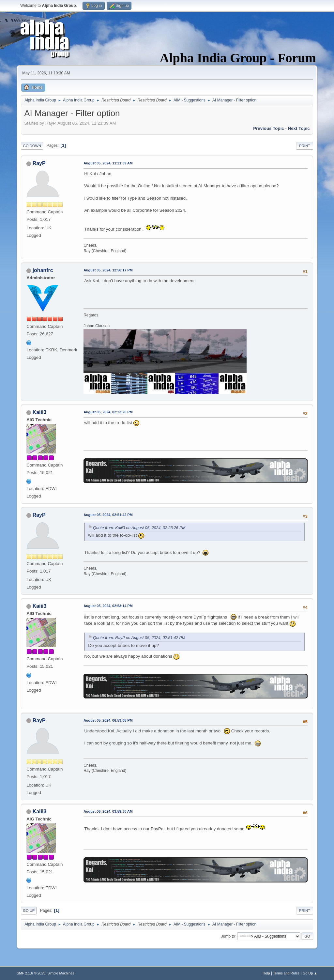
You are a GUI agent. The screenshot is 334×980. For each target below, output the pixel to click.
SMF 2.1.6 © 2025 (31, 973)
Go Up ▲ (310, 973)
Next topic (299, 128)
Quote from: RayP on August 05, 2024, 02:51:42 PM (139, 638)
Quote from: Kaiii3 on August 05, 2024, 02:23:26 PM (139, 528)
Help (266, 973)
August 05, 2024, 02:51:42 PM (108, 515)
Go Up (29, 911)
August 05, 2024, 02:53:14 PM (108, 606)
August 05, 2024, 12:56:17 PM (108, 270)
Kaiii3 (40, 412)
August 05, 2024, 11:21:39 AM (108, 163)
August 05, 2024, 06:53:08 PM (108, 720)
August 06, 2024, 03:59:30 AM (108, 811)
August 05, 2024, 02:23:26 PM (108, 412)
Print (305, 146)
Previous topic (269, 128)
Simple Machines (61, 973)
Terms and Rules (286, 973)
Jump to (228, 936)
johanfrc (43, 270)
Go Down (32, 146)
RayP (39, 163)
